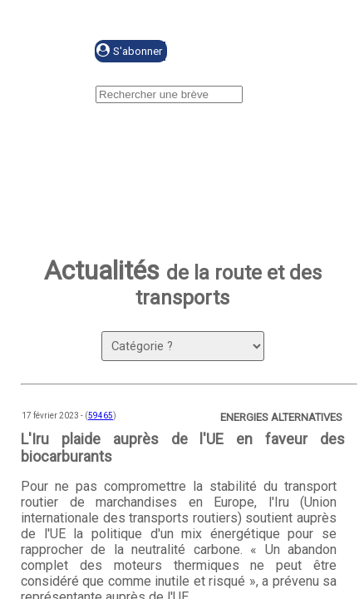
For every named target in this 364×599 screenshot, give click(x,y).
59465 (101, 416)
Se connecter (246, 52)
